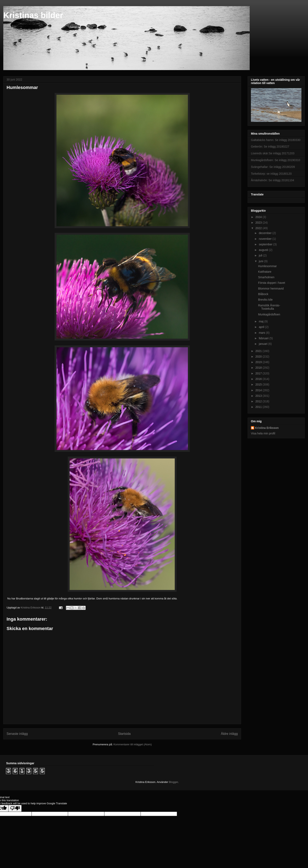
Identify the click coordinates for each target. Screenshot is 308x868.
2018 (259, 368)
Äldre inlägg (229, 734)
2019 (259, 362)
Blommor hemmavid (271, 289)
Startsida (124, 734)
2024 (259, 217)
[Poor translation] (15, 808)
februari (264, 338)
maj (261, 321)
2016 (259, 379)
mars (262, 333)
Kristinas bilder (33, 15)
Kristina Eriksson (267, 428)
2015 (259, 384)
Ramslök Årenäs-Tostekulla (269, 307)
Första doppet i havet (272, 283)
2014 (259, 390)
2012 (259, 401)
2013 (259, 396)
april (262, 327)
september (266, 244)
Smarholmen (266, 277)
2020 (259, 357)
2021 (259, 351)
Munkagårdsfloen (269, 314)
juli (261, 255)
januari (263, 344)
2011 (259, 407)
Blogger (173, 782)
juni (261, 261)
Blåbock (263, 294)
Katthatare (265, 272)
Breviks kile (265, 300)
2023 (259, 223)
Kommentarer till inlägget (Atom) (132, 744)
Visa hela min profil (263, 433)
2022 (259, 228)
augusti (264, 250)
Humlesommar (267, 266)
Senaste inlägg (17, 734)
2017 (259, 373)
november (265, 239)
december (265, 233)
